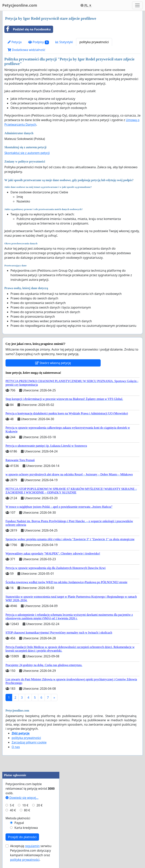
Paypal (19, 823)
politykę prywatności (25, 860)
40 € (13, 810)
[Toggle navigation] (137, 5)
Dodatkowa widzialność (26, 50)
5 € (12, 805)
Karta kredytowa (26, 828)
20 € (40, 805)
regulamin (32, 846)
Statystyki (64, 42)
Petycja (15, 42)
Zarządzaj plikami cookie (29, 742)
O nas (16, 747)
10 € (25, 805)
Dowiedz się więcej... (22, 798)
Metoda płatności (18, 818)
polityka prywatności (94, 42)
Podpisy (39, 42)
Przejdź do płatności (22, 837)
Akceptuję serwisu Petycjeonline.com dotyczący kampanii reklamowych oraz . (31, 853)
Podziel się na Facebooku (28, 29)
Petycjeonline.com (20, 5)
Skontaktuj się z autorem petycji (27, 153)
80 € (27, 810)
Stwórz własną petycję (53, 363)
